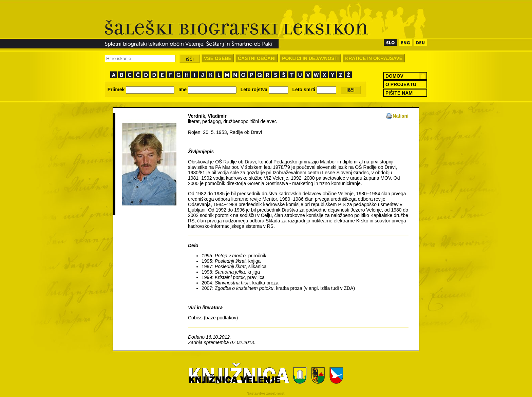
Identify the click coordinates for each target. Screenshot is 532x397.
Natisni (401, 116)
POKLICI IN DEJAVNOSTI (310, 58)
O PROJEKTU (401, 84)
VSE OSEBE (218, 58)
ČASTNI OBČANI (257, 58)
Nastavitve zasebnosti (266, 393)
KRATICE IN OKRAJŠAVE (374, 58)
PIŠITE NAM (399, 93)
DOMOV (394, 76)
